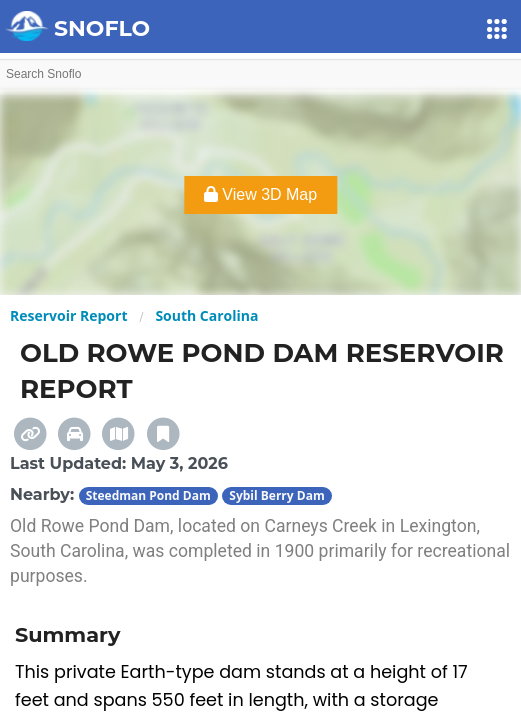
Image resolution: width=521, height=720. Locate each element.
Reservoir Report (68, 315)
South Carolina (206, 315)
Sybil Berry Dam (276, 495)
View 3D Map (260, 194)
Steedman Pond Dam (148, 495)
